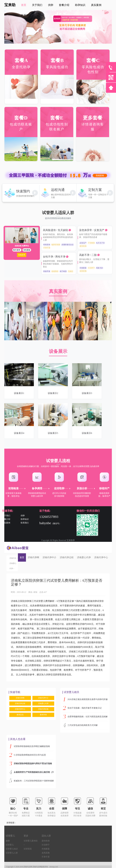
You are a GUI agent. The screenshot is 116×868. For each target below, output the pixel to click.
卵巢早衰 (47, 271)
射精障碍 (55, 271)
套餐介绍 (6, 519)
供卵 (23, 516)
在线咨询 (22, 255)
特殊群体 (47, 245)
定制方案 (95, 190)
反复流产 (83, 243)
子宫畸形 (91, 243)
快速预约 (23, 191)
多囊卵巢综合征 (68, 245)
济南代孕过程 (67, 557)
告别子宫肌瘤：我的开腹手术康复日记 (85, 708)
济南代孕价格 (43, 709)
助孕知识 (25, 519)
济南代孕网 (33, 557)
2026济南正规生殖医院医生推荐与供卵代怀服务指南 (87, 699)
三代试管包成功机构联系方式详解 (83, 725)
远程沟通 (58, 190)
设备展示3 (87, 393)
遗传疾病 (83, 246)
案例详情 (43, 715)
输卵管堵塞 (56, 245)
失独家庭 (83, 268)
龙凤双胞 (83, 271)
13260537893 (49, 517)
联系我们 (26, 15)
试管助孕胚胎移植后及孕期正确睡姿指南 (32, 746)
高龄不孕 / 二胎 (88, 255)
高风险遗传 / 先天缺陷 (56, 230)
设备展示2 (53, 393)
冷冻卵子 (91, 268)
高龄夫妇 (100, 268)
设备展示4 (19, 433)
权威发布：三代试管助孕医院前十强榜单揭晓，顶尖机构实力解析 (34, 781)
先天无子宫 (100, 243)
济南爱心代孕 (84, 557)
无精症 (71, 271)
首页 (22, 557)
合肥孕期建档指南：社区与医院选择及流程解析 (87, 717)
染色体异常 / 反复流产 (92, 230)
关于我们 (6, 516)
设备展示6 (87, 433)
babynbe (45, 523)
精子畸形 (63, 271)
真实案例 (58, 291)
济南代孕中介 (49, 557)
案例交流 (20, 715)
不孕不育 (47, 248)
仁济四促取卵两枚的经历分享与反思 (30, 755)
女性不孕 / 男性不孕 (55, 257)
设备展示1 (19, 393)
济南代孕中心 (101, 557)
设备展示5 (53, 433)
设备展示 (58, 351)
